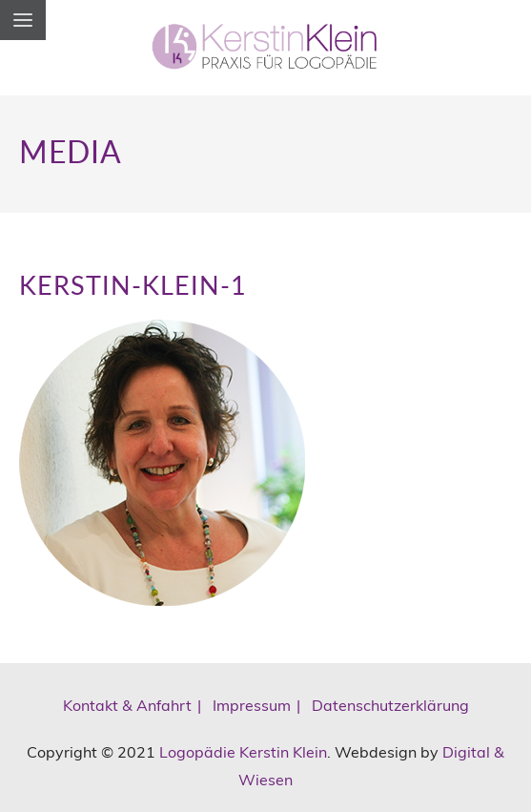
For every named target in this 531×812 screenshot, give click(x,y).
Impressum (252, 705)
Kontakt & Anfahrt (127, 705)
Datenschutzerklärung (390, 705)
